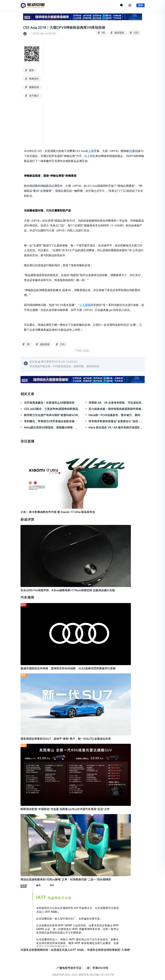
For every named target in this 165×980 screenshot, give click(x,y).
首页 (29, 71)
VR (101, 33)
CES (134, 33)
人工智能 (85, 305)
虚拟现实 (117, 33)
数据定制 (31, 87)
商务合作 (31, 79)
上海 (91, 151)
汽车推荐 (27, 598)
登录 (141, 6)
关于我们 (31, 96)
